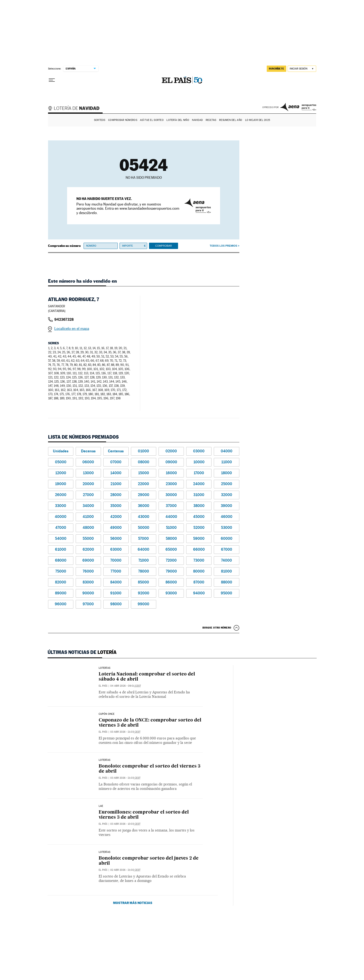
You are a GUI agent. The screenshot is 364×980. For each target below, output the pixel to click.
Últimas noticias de (82, 652)
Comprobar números (123, 120)
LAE (101, 806)
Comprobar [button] (163, 246)
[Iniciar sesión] (302, 69)
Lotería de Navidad (76, 109)
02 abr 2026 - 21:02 (125, 870)
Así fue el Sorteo (152, 120)
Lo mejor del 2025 (258, 120)
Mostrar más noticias (133, 903)
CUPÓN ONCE (107, 714)
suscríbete (276, 69)
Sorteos (100, 120)
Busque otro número (217, 628)
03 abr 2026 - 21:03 (125, 732)
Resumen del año (231, 120)
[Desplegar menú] (52, 80)
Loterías (104, 668)
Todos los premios (223, 246)
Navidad (197, 120)
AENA (298, 107)
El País (103, 686)
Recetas (211, 120)
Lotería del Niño (178, 120)
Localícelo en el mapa (72, 329)
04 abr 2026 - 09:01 (126, 686)
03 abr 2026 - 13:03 (125, 824)
